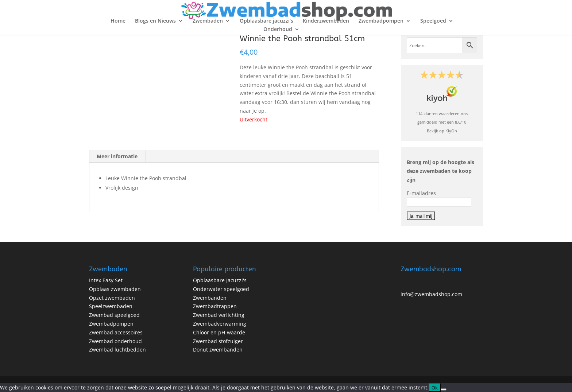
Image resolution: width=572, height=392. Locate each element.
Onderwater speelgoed (221, 289)
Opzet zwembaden (112, 298)
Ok (435, 388)
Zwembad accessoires (116, 332)
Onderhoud (278, 30)
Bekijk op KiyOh (442, 131)
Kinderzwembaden (326, 21)
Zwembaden (208, 21)
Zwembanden (210, 298)
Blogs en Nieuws (155, 21)
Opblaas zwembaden (115, 289)
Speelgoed (433, 21)
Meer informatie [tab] (117, 156)
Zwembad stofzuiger (218, 341)
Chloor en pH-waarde (219, 332)
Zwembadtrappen (215, 306)
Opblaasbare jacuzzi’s (266, 21)
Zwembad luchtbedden (117, 350)
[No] (444, 389)
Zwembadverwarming (220, 324)
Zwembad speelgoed (114, 315)
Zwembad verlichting (219, 315)
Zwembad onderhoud (115, 341)
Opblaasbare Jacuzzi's (220, 280)
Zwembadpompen (381, 21)
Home (118, 21)
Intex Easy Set (106, 280)
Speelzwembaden (111, 306)
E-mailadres (421, 193)
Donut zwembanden (218, 350)
